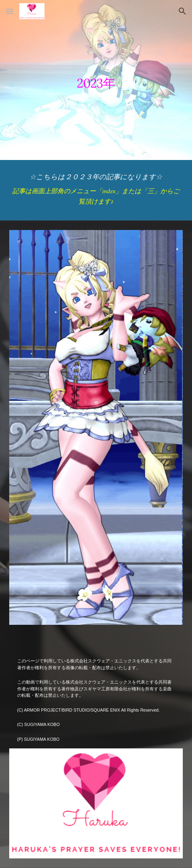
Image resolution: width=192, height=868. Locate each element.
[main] (96, 80)
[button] (10, 11)
